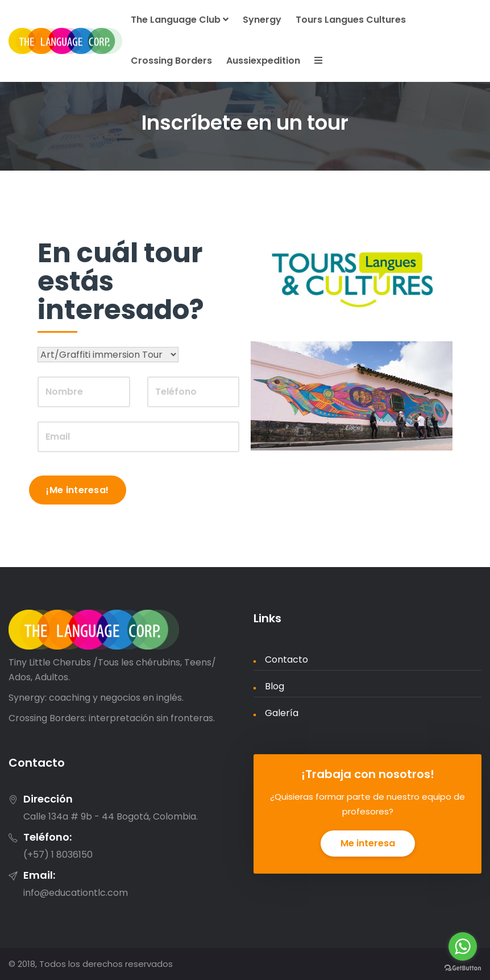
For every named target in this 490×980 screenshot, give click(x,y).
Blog (275, 686)
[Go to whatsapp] (463, 946)
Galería (282, 713)
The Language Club (180, 20)
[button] (317, 61)
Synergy (262, 20)
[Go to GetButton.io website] (463, 968)
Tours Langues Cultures (351, 20)
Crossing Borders (171, 61)
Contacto (286, 659)
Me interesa (368, 843)
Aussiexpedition (263, 61)
